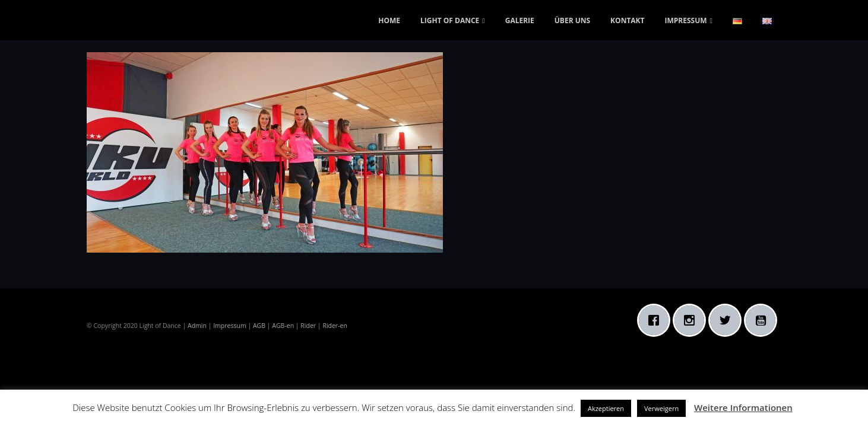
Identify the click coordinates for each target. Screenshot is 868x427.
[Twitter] (728, 320)
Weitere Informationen (743, 407)
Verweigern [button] (661, 408)
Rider (308, 326)
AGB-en (283, 326)
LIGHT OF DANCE (450, 20)
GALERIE (520, 20)
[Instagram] (692, 320)
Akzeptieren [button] (606, 408)
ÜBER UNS (572, 20)
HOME (389, 20)
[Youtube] (764, 320)
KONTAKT (627, 20)
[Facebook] (657, 320)
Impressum (230, 326)
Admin (197, 326)
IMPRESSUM (686, 20)
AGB (259, 326)
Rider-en (335, 326)
